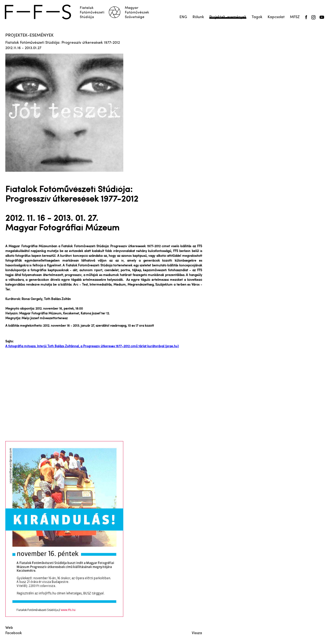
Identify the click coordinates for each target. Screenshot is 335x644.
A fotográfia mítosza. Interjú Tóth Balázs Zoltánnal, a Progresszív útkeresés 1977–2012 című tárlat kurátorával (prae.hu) (92, 346)
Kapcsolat (276, 17)
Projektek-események (228, 17)
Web (9, 628)
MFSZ (295, 17)
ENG (183, 17)
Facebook (14, 633)
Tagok (257, 17)
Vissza (197, 633)
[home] (80, 12)
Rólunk (198, 17)
